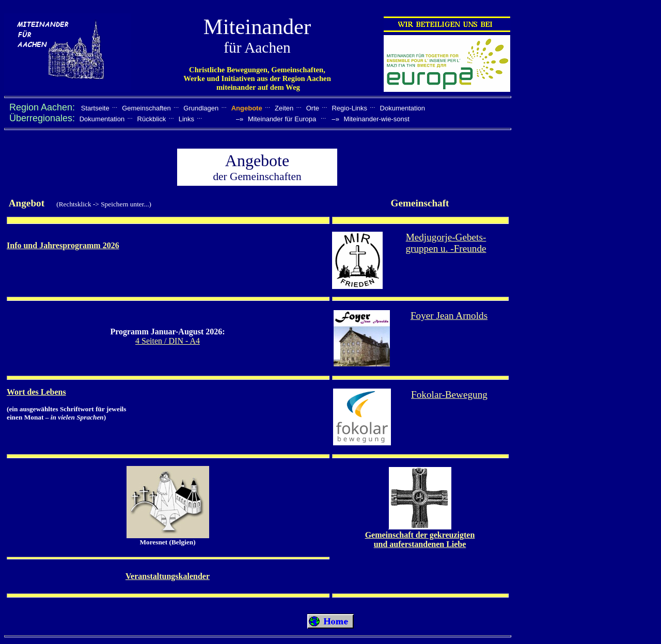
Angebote (247, 108)
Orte (313, 108)
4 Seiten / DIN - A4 (168, 341)
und (381, 544)
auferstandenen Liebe (427, 544)
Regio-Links (349, 108)
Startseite (95, 108)
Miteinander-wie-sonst (377, 119)
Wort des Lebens (36, 392)
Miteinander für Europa (282, 119)
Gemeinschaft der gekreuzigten (420, 535)
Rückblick (152, 119)
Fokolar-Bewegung (449, 395)
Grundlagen (201, 108)
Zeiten (284, 108)
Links (186, 119)
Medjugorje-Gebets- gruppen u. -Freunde (446, 243)
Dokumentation (403, 108)
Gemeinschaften (146, 108)
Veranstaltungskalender (168, 576)
